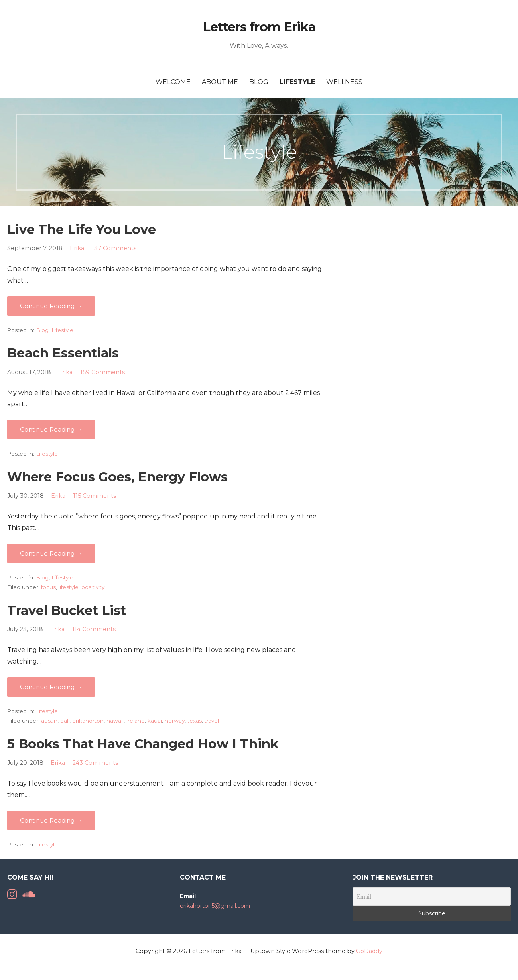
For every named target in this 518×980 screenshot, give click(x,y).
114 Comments (94, 629)
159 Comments (102, 372)
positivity (93, 587)
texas (195, 721)
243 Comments (95, 763)
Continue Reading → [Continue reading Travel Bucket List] (51, 687)
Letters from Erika (259, 27)
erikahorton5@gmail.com (215, 906)
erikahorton (88, 721)
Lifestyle (297, 82)
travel (212, 721)
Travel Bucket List (67, 610)
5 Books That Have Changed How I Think (143, 744)
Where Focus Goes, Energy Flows (117, 477)
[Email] (432, 897)
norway (175, 721)
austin (49, 721)
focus (48, 587)
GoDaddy (369, 951)
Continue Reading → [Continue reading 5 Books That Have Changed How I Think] (51, 820)
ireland (136, 721)
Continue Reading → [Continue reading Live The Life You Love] (51, 306)
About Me (220, 82)
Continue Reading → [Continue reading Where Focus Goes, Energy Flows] (51, 553)
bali (65, 721)
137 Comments (114, 248)
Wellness (344, 82)
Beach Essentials (63, 353)
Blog (259, 82)
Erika (77, 248)
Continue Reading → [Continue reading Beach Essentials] (51, 429)
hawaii (115, 721)
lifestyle (69, 587)
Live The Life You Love (82, 229)
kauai (155, 721)
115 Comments (95, 496)
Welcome (173, 82)
